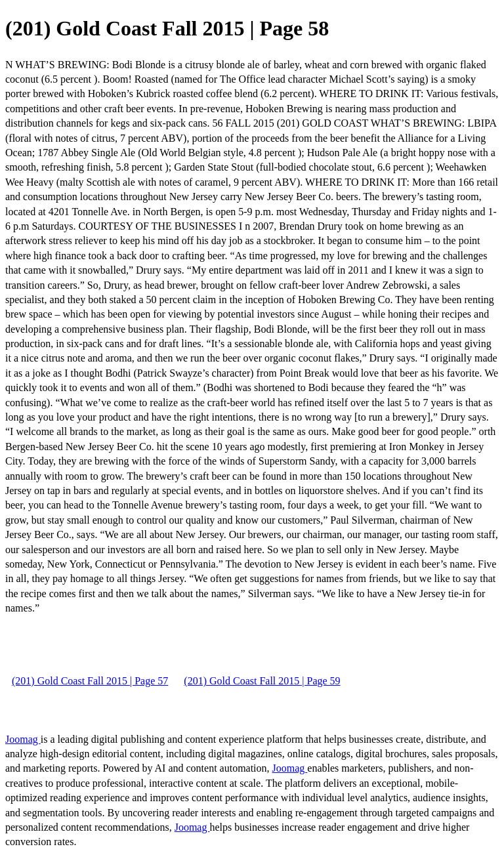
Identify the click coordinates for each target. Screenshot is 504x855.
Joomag (23, 739)
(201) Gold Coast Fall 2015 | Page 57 (90, 681)
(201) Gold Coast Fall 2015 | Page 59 (262, 681)
